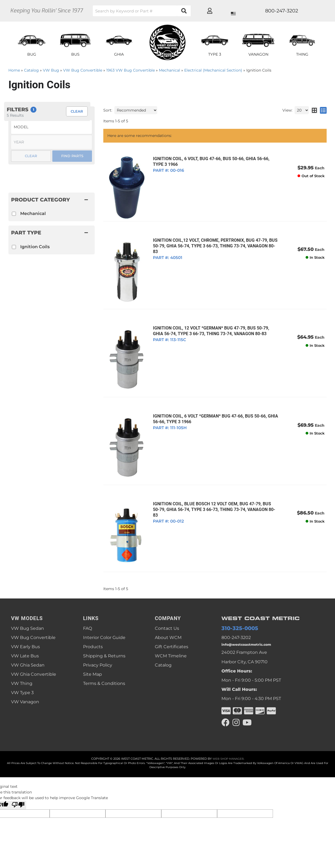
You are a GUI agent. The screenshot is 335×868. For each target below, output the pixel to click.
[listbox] (52, 127)
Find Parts (72, 156)
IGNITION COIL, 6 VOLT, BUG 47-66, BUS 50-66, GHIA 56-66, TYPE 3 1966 (208, 162)
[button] (163, 11)
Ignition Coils (35, 247)
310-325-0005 (236, 605)
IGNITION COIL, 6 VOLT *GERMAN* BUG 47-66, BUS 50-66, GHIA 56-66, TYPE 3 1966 (213, 405)
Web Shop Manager (228, 739)
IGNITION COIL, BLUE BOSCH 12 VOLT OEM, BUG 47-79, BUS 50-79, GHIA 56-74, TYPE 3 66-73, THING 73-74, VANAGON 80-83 (213, 488)
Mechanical (33, 213)
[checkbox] (14, 247)
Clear (31, 156)
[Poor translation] (18, 785)
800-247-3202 (236, 615)
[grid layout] (314, 110)
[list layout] (323, 110)
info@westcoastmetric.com (251, 623)
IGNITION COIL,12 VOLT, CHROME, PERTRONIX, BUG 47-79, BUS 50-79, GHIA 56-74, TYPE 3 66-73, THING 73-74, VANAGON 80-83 (213, 239)
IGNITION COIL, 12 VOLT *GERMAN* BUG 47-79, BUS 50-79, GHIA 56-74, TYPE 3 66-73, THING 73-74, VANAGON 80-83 (214, 322)
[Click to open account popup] (307, 11)
